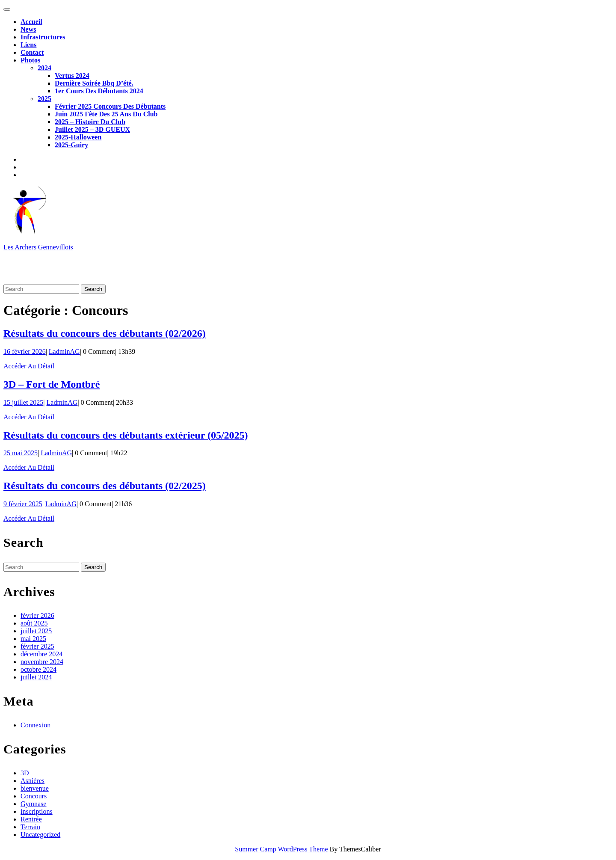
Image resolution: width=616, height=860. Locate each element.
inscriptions (37, 811)
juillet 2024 (36, 677)
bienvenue (35, 788)
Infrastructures (43, 37)
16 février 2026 (25, 351)
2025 (44, 99)
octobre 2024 (38, 669)
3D (25, 773)
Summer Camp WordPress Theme (281, 849)
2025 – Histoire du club (90, 122)
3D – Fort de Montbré (52, 384)
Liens (28, 45)
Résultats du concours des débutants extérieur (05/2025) (126, 435)
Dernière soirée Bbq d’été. (94, 83)
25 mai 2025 (21, 453)
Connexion (36, 725)
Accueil (31, 22)
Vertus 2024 (72, 76)
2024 (44, 68)
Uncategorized (40, 835)
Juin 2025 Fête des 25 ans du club (106, 114)
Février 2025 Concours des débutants (110, 106)
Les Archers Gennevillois (38, 247)
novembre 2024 (42, 662)
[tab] (7, 9)
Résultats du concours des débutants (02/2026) (105, 333)
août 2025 (34, 623)
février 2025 (37, 646)
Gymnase (33, 804)
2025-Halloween (78, 137)
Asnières (33, 781)
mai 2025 (33, 639)
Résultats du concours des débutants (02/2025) (105, 486)
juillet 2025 (36, 631)
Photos (30, 60)
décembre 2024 (41, 654)
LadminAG (64, 351)
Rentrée (31, 819)
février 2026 (37, 615)
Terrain (30, 827)
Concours (34, 796)
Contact (32, 52)
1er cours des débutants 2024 (99, 91)
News (28, 29)
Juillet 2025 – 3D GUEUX (92, 129)
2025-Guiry (71, 145)
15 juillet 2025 (23, 402)
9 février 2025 (23, 504)
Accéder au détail (29, 366)
